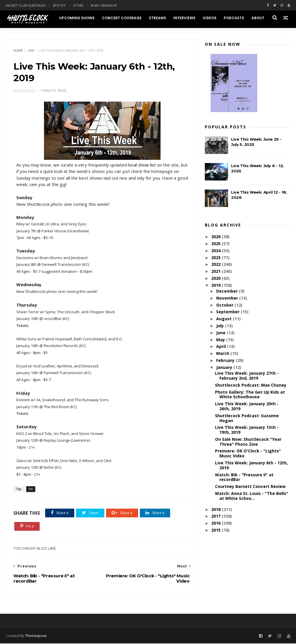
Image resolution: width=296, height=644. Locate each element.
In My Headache (104, 5)
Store (78, 5)
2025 (216, 244)
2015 (216, 530)
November (228, 298)
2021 (216, 271)
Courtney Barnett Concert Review (250, 487)
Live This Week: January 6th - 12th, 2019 (251, 466)
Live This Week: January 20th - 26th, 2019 (247, 406)
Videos (209, 18)
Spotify (59, 5)
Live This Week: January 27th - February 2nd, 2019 (247, 376)
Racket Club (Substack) (26, 5)
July (221, 326)
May (221, 340)
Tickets (22, 326)
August (224, 319)
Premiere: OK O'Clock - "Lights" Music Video (248, 454)
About (258, 18)
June (221, 333)
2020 (216, 278)
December (228, 291)
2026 (216, 237)
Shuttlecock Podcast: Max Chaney (251, 385)
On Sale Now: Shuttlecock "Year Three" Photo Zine (248, 442)
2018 (216, 509)
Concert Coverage (121, 18)
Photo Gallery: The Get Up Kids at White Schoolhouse (250, 394)
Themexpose (36, 636)
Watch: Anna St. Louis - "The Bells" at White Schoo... (252, 496)
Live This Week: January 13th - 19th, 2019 (247, 430)
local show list (142, 165)
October (225, 305)
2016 (216, 523)
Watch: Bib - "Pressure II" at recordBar (244, 477)
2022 (216, 264)
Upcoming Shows (77, 18)
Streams (157, 18)
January (225, 367)
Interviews (184, 18)
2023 (216, 258)
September (228, 312)
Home (18, 51)
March (223, 354)
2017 (216, 516)
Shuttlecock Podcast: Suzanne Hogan (247, 418)
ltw (31, 51)
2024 (216, 251)
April (222, 347)
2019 (216, 285)
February (226, 361)
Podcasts (234, 18)
